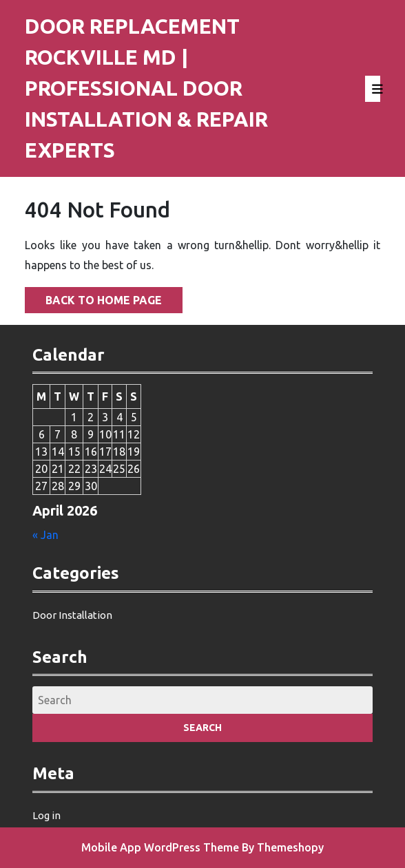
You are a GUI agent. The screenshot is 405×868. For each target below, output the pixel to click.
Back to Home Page (93, 297)
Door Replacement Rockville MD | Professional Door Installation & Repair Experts (146, 88)
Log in (46, 815)
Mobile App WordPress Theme (160, 847)
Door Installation (72, 615)
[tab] (373, 89)
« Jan (45, 535)
